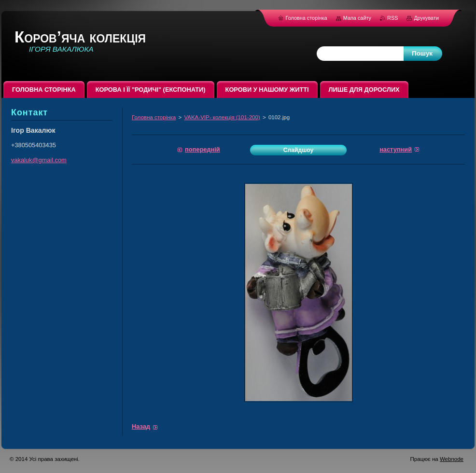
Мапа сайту (357, 18)
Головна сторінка (154, 117)
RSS (393, 18)
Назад (141, 426)
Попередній (203, 149)
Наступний (396, 149)
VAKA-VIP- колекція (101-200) (222, 117)
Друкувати (426, 18)
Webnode (452, 459)
